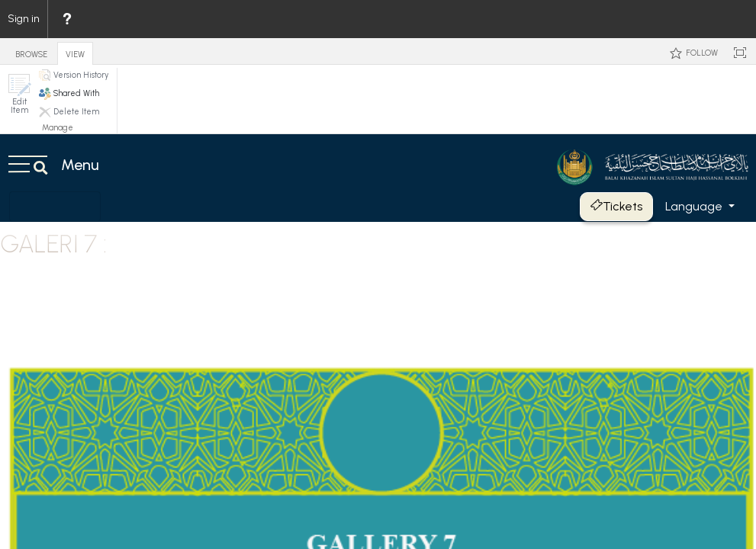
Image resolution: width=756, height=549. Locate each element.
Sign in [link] (24, 19)
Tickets (616, 206)
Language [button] (695, 206)
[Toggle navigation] (55, 207)
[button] (19, 94)
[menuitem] (66, 19)
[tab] (31, 51)
